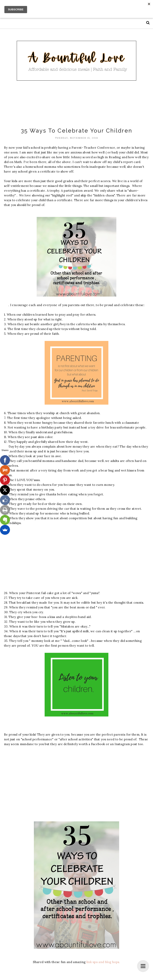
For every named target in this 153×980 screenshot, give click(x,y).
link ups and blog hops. (103, 962)
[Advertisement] (76, 104)
